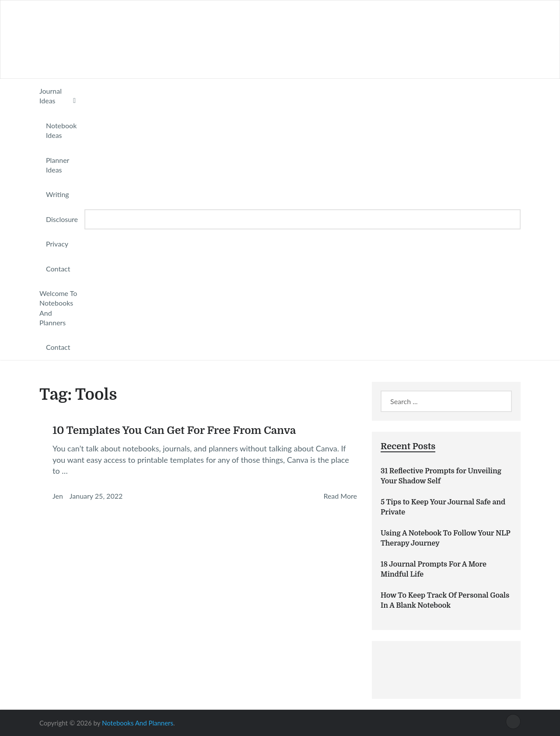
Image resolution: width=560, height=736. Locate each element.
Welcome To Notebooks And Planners (58, 308)
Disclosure (62, 219)
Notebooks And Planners (138, 723)
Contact (58, 269)
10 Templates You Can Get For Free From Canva (174, 430)
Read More (340, 496)
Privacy (57, 244)
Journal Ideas (51, 96)
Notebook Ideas (61, 130)
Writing (58, 194)
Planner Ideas (58, 165)
